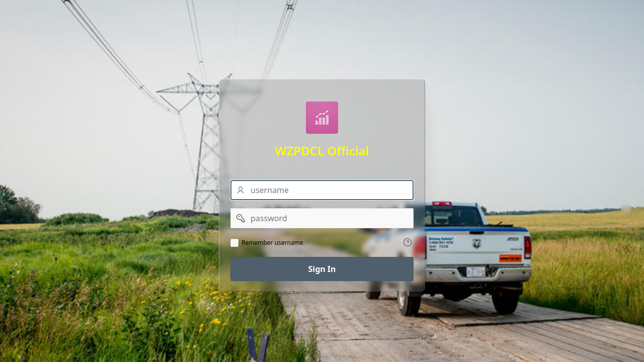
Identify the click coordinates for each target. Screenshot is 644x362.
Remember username (272, 243)
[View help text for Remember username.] (408, 242)
